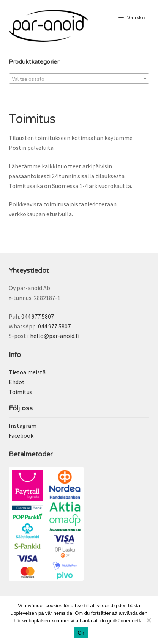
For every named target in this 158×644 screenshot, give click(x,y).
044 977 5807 (38, 316)
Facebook (21, 435)
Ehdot (17, 382)
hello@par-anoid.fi (55, 336)
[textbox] (79, 79)
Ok (81, 633)
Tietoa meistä (27, 372)
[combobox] (79, 79)
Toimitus (21, 392)
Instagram (23, 426)
